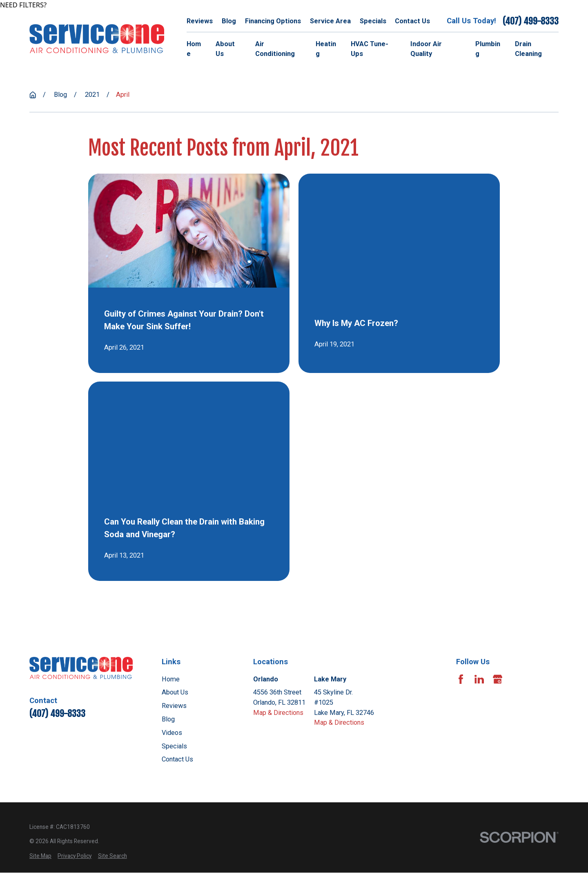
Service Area (330, 21)
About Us (175, 692)
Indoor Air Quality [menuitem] (426, 49)
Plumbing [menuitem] (488, 49)
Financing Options (273, 21)
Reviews (200, 21)
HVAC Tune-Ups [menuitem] (370, 49)
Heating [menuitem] (326, 49)
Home (171, 679)
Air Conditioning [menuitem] (275, 49)
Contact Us (412, 21)
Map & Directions (278, 713)
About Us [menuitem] (225, 49)
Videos (172, 733)
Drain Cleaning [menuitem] (528, 49)
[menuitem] (40, 856)
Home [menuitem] (194, 49)
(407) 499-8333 (531, 21)
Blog (229, 21)
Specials (373, 21)
